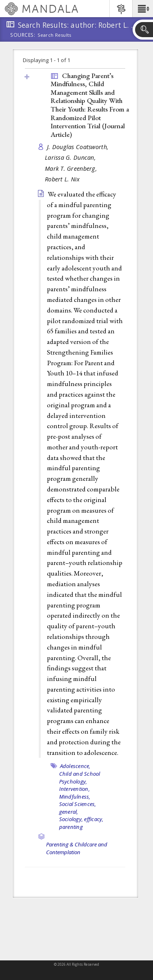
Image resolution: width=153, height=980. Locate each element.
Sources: (23, 36)
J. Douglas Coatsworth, (79, 147)
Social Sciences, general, (78, 808)
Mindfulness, (75, 797)
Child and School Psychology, (80, 778)
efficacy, (94, 819)
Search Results (54, 35)
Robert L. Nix (62, 179)
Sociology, (71, 819)
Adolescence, (75, 766)
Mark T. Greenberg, (72, 169)
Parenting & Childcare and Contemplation (77, 848)
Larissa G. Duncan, (71, 157)
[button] (143, 9)
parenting (71, 827)
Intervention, (74, 789)
